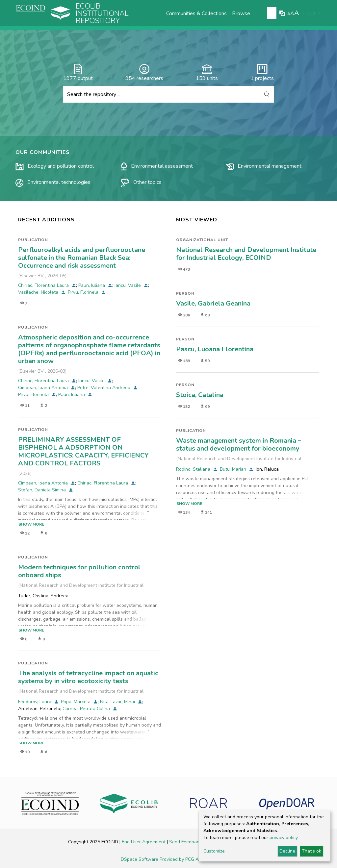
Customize (214, 851)
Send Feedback (186, 842)
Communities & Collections (196, 13)
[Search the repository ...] (162, 94)
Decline (287, 851)
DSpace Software (140, 859)
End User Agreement (144, 842)
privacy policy (284, 838)
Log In (310, 13)
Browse (241, 13)
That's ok (311, 851)
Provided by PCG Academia (188, 859)
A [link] (289, 14)
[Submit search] (273, 13)
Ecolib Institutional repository (102, 13)
